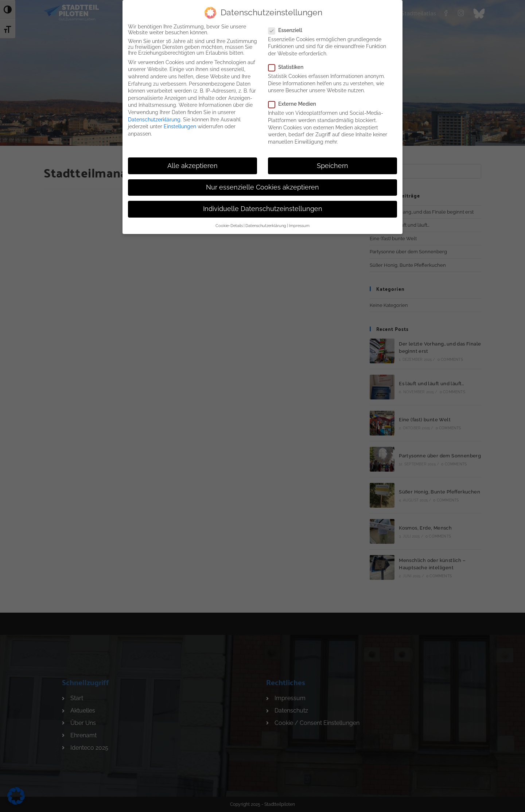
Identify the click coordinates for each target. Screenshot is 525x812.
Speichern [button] (332, 163)
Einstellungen (180, 124)
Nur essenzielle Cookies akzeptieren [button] (262, 185)
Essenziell (288, 28)
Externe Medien (295, 102)
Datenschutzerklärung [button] (266, 223)
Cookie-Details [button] (229, 223)
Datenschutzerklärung (154, 117)
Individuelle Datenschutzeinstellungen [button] (263, 206)
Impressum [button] (299, 223)
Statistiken (289, 65)
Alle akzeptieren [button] (192, 163)
